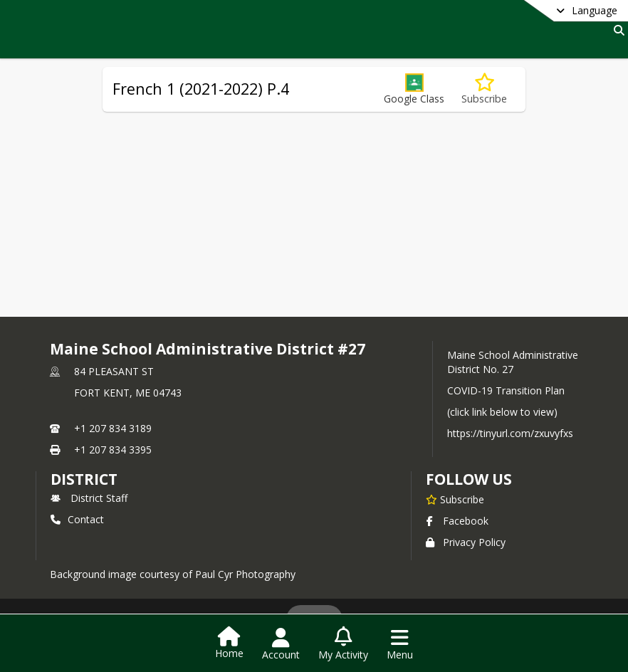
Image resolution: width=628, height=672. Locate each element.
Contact (77, 519)
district (84, 479)
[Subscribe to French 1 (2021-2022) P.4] (484, 89)
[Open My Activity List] (343, 644)
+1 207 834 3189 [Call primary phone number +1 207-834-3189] (113, 428)
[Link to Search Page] (616, 30)
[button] (414, 89)
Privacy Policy (466, 542)
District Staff (89, 498)
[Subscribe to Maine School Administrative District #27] (455, 499)
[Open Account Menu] (281, 644)
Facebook (457, 521)
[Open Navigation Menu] (400, 644)
